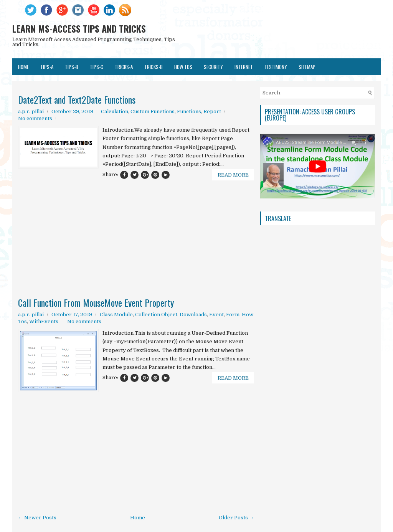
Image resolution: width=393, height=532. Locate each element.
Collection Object (156, 315)
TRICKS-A (124, 67)
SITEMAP (307, 67)
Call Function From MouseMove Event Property (96, 302)
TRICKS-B (154, 67)
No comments (35, 118)
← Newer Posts (37, 518)
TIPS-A (47, 67)
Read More (233, 175)
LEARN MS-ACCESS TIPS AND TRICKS (79, 28)
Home (23, 67)
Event (216, 315)
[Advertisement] (136, 216)
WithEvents (44, 321)
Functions (189, 112)
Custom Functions (153, 112)
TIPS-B (72, 67)
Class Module (116, 315)
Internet (244, 67)
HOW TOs (183, 67)
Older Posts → (236, 518)
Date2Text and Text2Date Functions (77, 99)
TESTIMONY (276, 67)
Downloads (193, 315)
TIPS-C (97, 67)
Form (233, 315)
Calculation (115, 112)
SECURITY (213, 67)
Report (212, 112)
